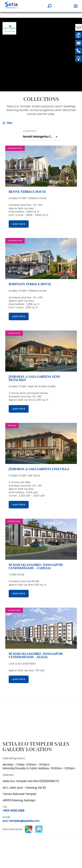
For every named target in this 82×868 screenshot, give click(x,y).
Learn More (19, 224)
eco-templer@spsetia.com (21, 821)
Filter (10, 123)
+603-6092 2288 (13, 811)
